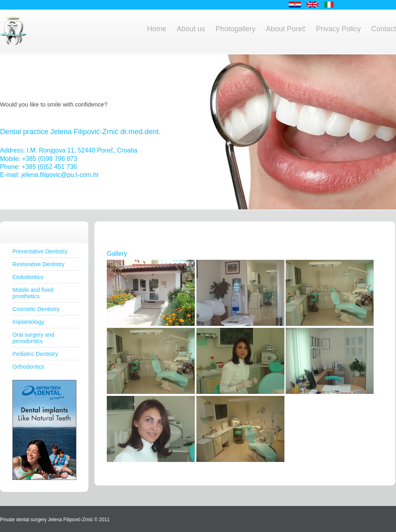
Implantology (28, 322)
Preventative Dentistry (40, 251)
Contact (384, 29)
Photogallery (236, 29)
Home (157, 29)
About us (191, 29)
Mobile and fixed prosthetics (33, 293)
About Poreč (286, 29)
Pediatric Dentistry (35, 354)
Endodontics (28, 277)
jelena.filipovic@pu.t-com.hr (60, 175)
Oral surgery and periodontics (33, 338)
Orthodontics (28, 367)
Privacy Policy (338, 29)
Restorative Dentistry (38, 264)
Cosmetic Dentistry (36, 309)
